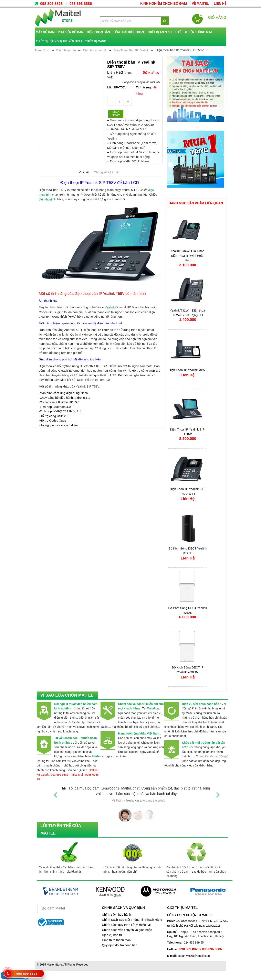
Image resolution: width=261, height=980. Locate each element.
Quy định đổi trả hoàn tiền (119, 945)
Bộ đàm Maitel (53, 908)
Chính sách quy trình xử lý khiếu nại (126, 925)
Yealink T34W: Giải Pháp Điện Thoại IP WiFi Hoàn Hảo (187, 256)
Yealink (110, 307)
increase (128, 102)
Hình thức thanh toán (116, 940)
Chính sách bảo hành (116, 915)
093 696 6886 (81, 4)
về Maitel (200, 4)
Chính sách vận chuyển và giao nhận (127, 930)
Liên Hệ (220, 4)
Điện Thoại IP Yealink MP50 (188, 370)
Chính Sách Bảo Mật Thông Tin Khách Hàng (132, 920)
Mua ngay (116, 113)
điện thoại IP (47, 199)
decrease (111, 102)
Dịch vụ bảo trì (112, 935)
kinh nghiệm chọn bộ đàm (164, 4)
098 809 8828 (51, 4)
